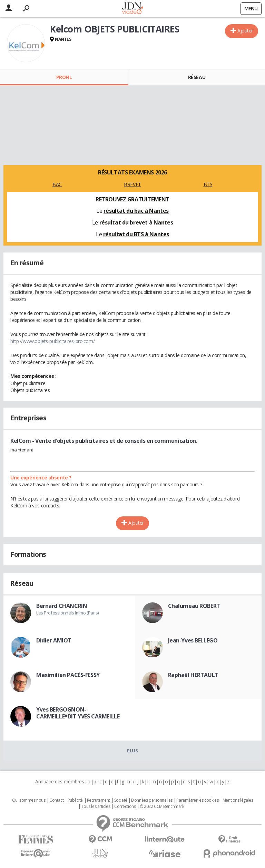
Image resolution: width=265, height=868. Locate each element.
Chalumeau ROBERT (194, 606)
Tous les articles (96, 807)
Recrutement (99, 800)
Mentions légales (238, 800)
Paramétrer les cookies (197, 800)
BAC (57, 184)
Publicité (75, 800)
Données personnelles (152, 800)
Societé (121, 800)
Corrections (125, 807)
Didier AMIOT (54, 640)
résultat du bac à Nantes (136, 211)
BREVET (132, 184)
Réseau (197, 77)
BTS (208, 184)
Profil (64, 77)
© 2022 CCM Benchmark (162, 807)
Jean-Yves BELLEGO (193, 640)
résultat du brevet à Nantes (136, 222)
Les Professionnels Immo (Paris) (67, 613)
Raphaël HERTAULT (193, 675)
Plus (132, 751)
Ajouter (245, 31)
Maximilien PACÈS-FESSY (68, 675)
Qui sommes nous (29, 800)
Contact (56, 800)
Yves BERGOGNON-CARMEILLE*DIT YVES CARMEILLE (78, 713)
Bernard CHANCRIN (62, 606)
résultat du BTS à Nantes (136, 234)
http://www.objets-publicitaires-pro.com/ (52, 341)
